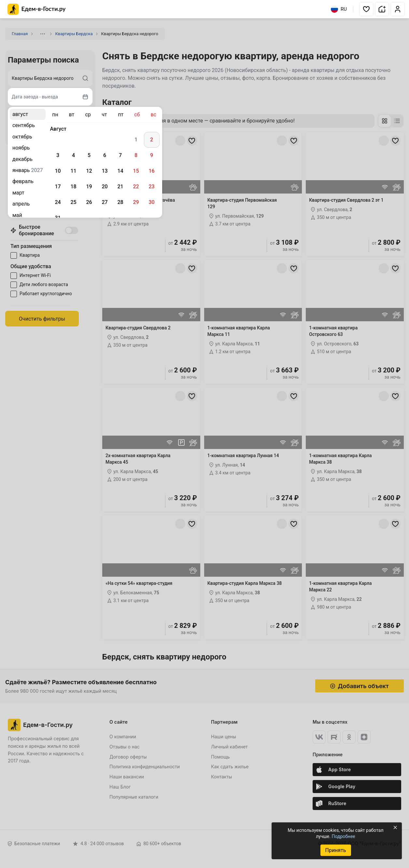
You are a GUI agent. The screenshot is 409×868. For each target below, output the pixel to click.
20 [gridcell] (105, 187)
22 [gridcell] (136, 187)
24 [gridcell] (58, 202)
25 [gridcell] (73, 202)
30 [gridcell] (151, 202)
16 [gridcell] (151, 171)
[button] (366, 9)
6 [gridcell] (105, 155)
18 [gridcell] (73, 187)
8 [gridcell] (136, 155)
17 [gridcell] (58, 187)
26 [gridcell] (89, 202)
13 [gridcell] (105, 171)
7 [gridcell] (120, 155)
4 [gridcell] (73, 155)
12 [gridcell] (89, 171)
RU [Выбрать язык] (339, 9)
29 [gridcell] (136, 202)
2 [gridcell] (152, 140)
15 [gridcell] (136, 171)
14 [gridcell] (120, 171)
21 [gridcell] (120, 187)
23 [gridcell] (151, 187)
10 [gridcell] (58, 171)
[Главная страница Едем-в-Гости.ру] (37, 9)
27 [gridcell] (105, 202)
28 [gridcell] (120, 202)
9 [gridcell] (152, 155)
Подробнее (343, 836)
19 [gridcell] (89, 187)
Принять (335, 850)
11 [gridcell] (73, 171)
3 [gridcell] (58, 155)
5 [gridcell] (89, 155)
